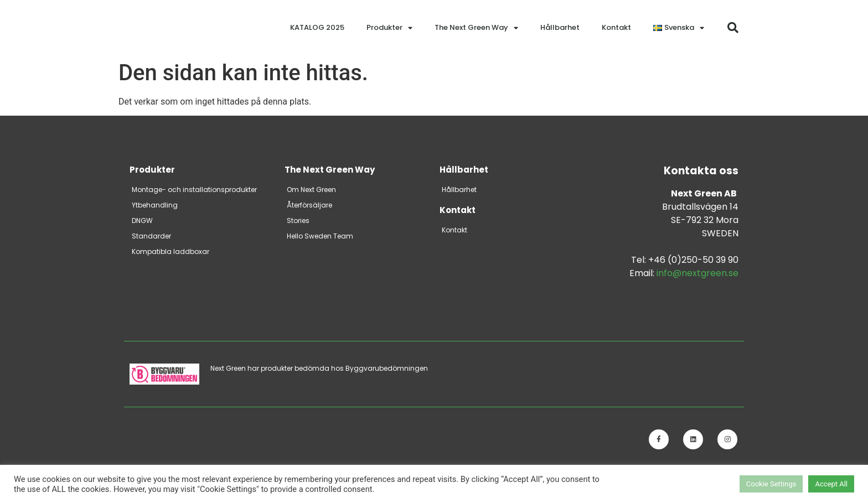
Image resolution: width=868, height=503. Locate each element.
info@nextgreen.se (697, 273)
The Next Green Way (476, 28)
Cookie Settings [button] (771, 484)
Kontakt (616, 27)
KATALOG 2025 (317, 27)
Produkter (389, 28)
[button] (733, 28)
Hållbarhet (560, 27)
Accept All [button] (831, 484)
